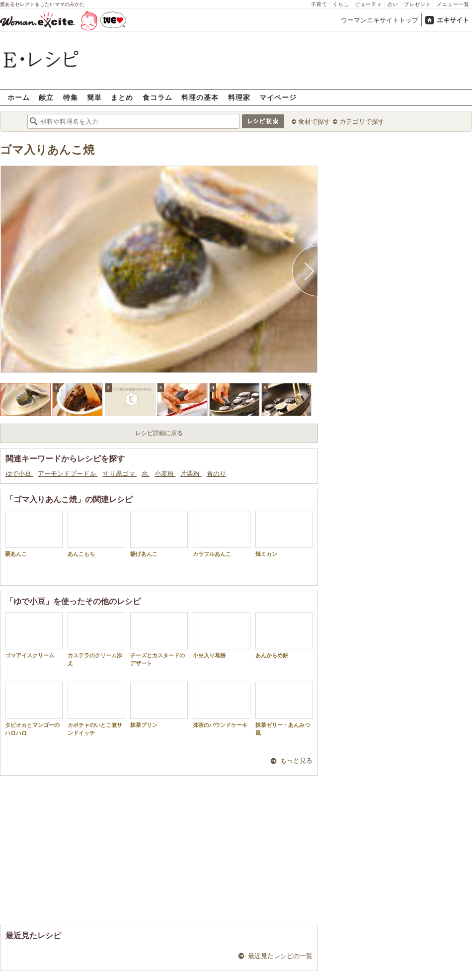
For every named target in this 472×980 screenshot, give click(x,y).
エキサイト (453, 20)
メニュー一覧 (453, 4)
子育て (319, 4)
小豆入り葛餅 (222, 635)
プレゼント (418, 4)
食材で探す (314, 122)
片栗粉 (191, 474)
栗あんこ (34, 534)
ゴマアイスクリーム (34, 635)
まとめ (122, 97)
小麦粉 (165, 474)
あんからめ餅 (284, 635)
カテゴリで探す (362, 122)
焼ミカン (284, 534)
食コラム (157, 97)
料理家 (239, 97)
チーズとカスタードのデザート (159, 639)
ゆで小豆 (19, 474)
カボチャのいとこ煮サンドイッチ (96, 709)
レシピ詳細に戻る (159, 433)
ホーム (19, 97)
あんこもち (96, 534)
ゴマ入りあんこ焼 (47, 150)
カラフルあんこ (222, 534)
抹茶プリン (159, 705)
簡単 (94, 97)
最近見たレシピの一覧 (280, 956)
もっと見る (296, 760)
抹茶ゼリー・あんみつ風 (284, 709)
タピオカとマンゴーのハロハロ (34, 709)
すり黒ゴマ (120, 474)
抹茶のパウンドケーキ (222, 705)
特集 (71, 97)
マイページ (278, 97)
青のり (216, 474)
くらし (341, 4)
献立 (46, 97)
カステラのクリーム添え (96, 639)
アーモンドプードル (68, 474)
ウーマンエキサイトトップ (380, 20)
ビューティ (368, 4)
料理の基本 (200, 97)
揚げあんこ (159, 534)
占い (393, 4)
